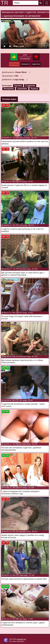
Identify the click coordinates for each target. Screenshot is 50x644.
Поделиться (36, 64)
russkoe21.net (21, 639)
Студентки (30, 86)
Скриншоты (25, 64)
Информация (14, 64)
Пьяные (34, 89)
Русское (18, 86)
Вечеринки (9, 89)
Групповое (22, 89)
